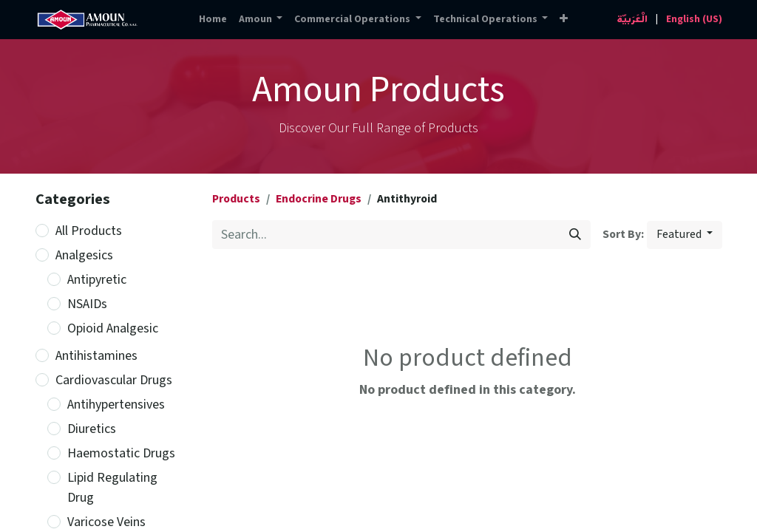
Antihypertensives (116, 405)
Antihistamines (96, 356)
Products (236, 199)
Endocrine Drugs (319, 199)
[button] (564, 20)
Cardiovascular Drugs (114, 380)
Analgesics (84, 255)
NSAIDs (87, 304)
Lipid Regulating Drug (112, 488)
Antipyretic (97, 280)
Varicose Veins (106, 522)
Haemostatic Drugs (121, 453)
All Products (89, 231)
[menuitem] (213, 20)
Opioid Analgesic (113, 328)
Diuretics (92, 429)
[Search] (575, 235)
